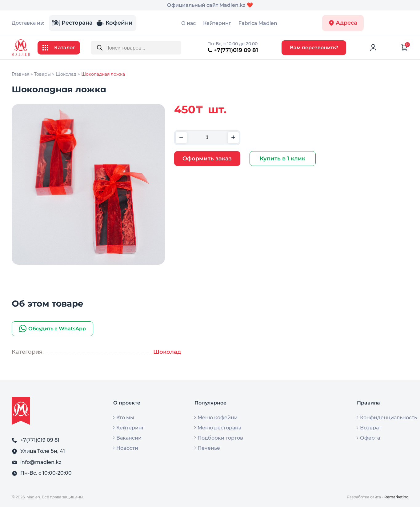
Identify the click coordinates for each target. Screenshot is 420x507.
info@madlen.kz (41, 462)
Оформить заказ (207, 159)
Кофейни (114, 23)
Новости (127, 448)
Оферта (370, 438)
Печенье (209, 448)
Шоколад (167, 352)
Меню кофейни (218, 418)
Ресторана (72, 23)
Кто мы (125, 418)
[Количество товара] (207, 138)
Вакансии (129, 438)
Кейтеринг (217, 23)
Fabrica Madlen (258, 23)
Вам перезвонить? (314, 48)
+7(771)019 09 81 (233, 50)
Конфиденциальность (388, 418)
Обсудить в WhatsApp (52, 329)
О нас (188, 23)
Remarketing (396, 497)
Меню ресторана (219, 428)
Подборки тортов (220, 438)
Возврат (371, 428)
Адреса (343, 23)
